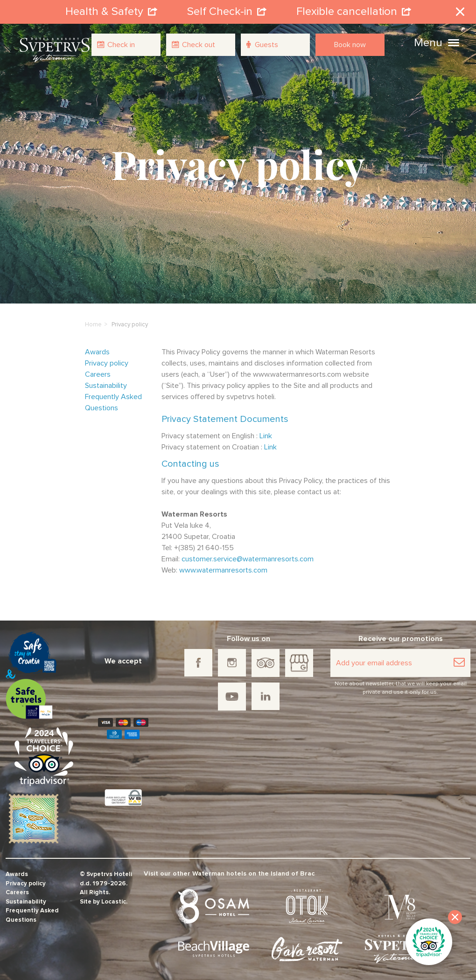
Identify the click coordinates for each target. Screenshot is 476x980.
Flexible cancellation (354, 11)
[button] (454, 41)
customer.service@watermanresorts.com (248, 558)
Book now (350, 45)
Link (266, 435)
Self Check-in (227, 11)
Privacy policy (107, 362)
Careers (98, 373)
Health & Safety (111, 11)
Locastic (114, 901)
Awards (97, 351)
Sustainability (106, 384)
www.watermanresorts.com (223, 569)
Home (93, 323)
